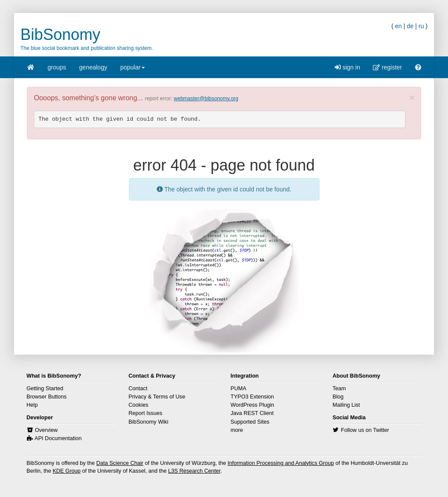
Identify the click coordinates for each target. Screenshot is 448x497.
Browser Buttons (46, 397)
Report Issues (145, 413)
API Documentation (58, 438)
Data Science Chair (120, 463)
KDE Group (66, 471)
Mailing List (346, 405)
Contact (138, 388)
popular (133, 70)
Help (32, 405)
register (387, 67)
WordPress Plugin (252, 405)
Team (339, 388)
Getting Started (45, 388)
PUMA (238, 388)
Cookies (138, 405)
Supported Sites (250, 422)
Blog (338, 397)
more (237, 430)
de (410, 26)
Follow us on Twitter (365, 430)
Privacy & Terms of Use (157, 397)
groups (57, 67)
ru (421, 26)
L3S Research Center (194, 471)
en (399, 26)
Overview (46, 430)
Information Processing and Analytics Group (281, 463)
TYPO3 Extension (252, 397)
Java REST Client (252, 413)
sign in (347, 67)
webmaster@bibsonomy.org (206, 99)
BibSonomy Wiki (148, 422)
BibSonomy (60, 35)
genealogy (93, 67)
